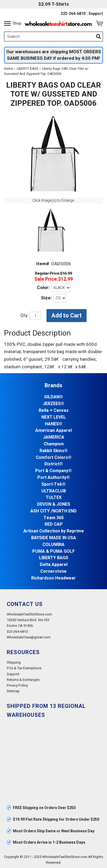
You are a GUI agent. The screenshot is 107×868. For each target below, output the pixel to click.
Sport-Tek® (53, 484)
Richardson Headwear (53, 578)
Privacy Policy (17, 685)
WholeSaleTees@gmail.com (29, 637)
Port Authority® (54, 478)
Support (96, 14)
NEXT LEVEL (54, 417)
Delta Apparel (54, 565)
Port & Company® (53, 471)
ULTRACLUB (54, 491)
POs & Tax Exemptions (24, 668)
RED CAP (54, 524)
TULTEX (54, 498)
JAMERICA (54, 437)
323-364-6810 (73, 14)
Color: (43, 288)
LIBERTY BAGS (27, 69)
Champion (54, 444)
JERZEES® (53, 404)
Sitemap (13, 691)
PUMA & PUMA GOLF (53, 551)
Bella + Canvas (54, 411)
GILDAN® (53, 397)
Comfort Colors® (54, 458)
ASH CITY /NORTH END (53, 511)
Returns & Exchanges (23, 680)
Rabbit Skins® (54, 451)
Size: (46, 298)
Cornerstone (53, 572)
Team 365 (54, 518)
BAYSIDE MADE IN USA (54, 538)
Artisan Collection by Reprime (54, 531)
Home (8, 69)
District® (54, 464)
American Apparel (53, 431)
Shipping (14, 662)
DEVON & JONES (54, 504)
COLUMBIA (53, 545)
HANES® (54, 424)
